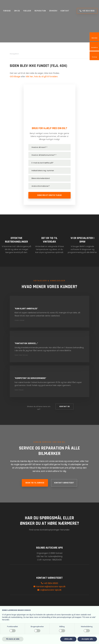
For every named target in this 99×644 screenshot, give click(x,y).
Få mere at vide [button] (13, 639)
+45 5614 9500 (49, 583)
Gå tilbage (15, 77)
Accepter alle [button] (87, 639)
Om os (17, 11)
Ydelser (27, 11)
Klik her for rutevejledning (49, 556)
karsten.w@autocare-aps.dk (51, 587)
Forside (7, 11)
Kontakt (65, 11)
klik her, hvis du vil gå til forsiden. (42, 77)
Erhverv (53, 11)
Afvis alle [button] (68, 639)
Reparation (40, 11)
